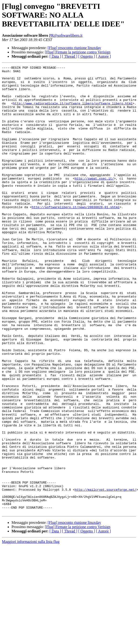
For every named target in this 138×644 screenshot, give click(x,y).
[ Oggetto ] (87, 56)
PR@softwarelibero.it (66, 35)
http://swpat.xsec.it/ (94, 201)
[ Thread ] (70, 56)
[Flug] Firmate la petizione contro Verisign (78, 52)
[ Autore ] (103, 56)
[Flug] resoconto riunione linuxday (74, 48)
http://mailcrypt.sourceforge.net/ (105, 575)
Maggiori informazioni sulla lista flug (31, 631)
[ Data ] (55, 56)
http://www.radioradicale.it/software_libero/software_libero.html (73, 111)
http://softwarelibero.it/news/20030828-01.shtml (76, 236)
